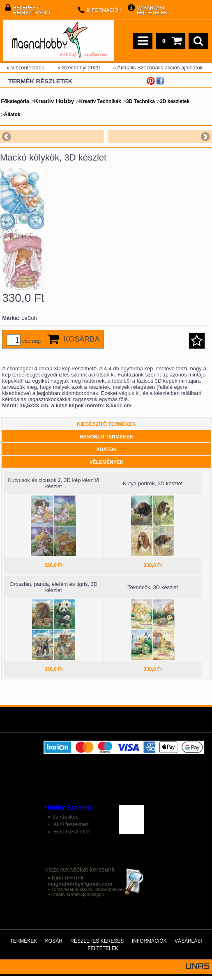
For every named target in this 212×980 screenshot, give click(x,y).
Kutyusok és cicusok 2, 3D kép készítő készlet (53, 487)
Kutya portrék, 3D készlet (153, 488)
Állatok (12, 115)
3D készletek (175, 101)
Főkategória (15, 101)
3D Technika (141, 101)
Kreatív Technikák (100, 101)
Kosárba (82, 343)
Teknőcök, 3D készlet (153, 591)
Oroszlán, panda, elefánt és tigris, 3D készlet (53, 591)
